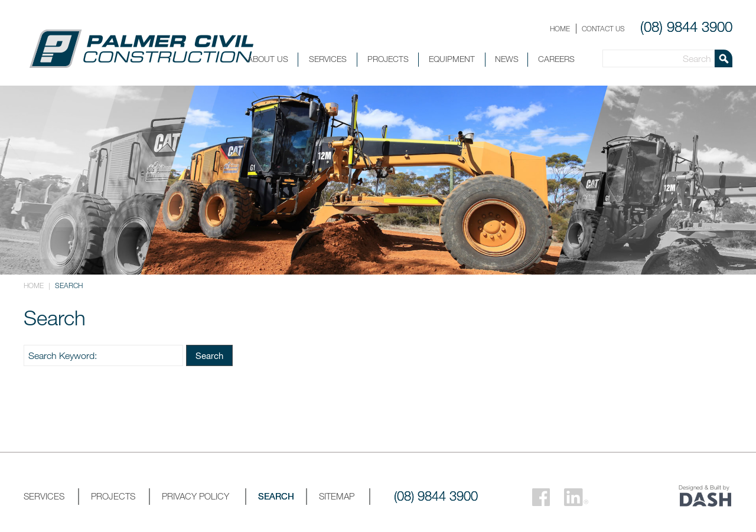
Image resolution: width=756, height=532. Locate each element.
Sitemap (337, 496)
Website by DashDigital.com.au (706, 500)
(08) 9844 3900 (686, 27)
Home (560, 28)
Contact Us (603, 28)
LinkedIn (576, 497)
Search (209, 355)
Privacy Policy (195, 496)
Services (328, 59)
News (507, 59)
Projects (388, 59)
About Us (268, 59)
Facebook (541, 497)
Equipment (452, 59)
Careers (556, 59)
